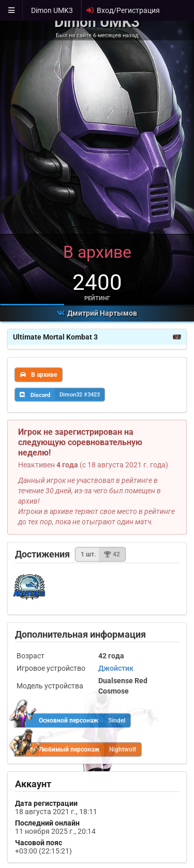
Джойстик (116, 668)
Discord (62, 394)
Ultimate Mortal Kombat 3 (97, 337)
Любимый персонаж (79, 749)
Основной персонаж (73, 720)
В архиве (39, 375)
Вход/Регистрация (123, 10)
